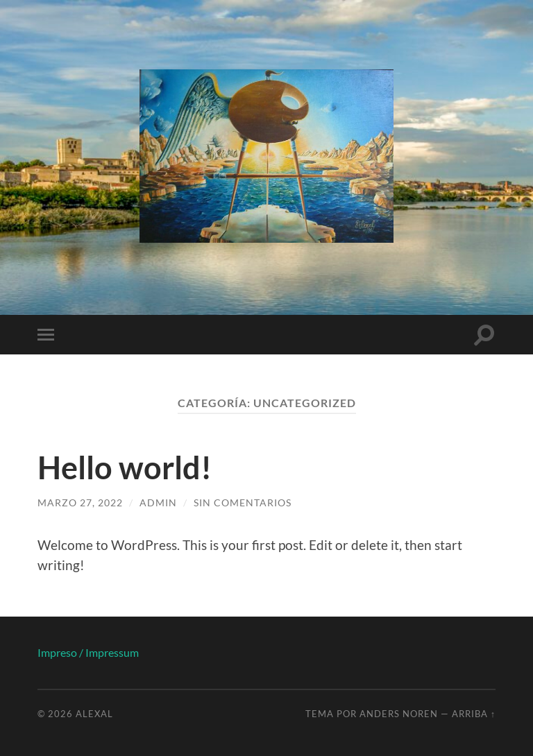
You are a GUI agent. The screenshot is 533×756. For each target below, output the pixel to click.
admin (158, 502)
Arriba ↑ (474, 714)
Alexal (94, 714)
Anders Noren (399, 714)
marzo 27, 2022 (80, 502)
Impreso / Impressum (88, 652)
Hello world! (125, 467)
